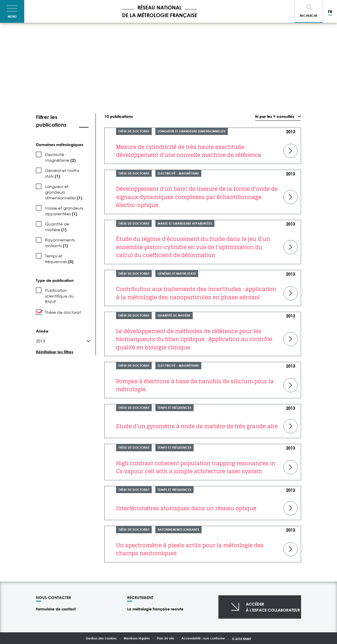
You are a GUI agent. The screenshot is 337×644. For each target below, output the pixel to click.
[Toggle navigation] (12, 11)
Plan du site (166, 638)
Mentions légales (137, 638)
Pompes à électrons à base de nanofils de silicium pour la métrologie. (195, 385)
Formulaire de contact (56, 609)
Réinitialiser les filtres (55, 352)
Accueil (39, 36)
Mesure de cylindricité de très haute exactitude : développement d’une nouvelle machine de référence (189, 151)
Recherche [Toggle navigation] (309, 16)
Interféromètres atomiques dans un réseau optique (186, 508)
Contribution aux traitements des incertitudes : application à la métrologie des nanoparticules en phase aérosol (196, 293)
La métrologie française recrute (155, 609)
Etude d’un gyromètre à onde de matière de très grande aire (197, 426)
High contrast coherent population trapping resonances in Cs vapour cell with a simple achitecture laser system (196, 467)
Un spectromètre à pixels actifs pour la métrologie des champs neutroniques (190, 549)
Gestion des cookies (101, 638)
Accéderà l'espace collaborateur (273, 607)
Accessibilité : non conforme (203, 638)
